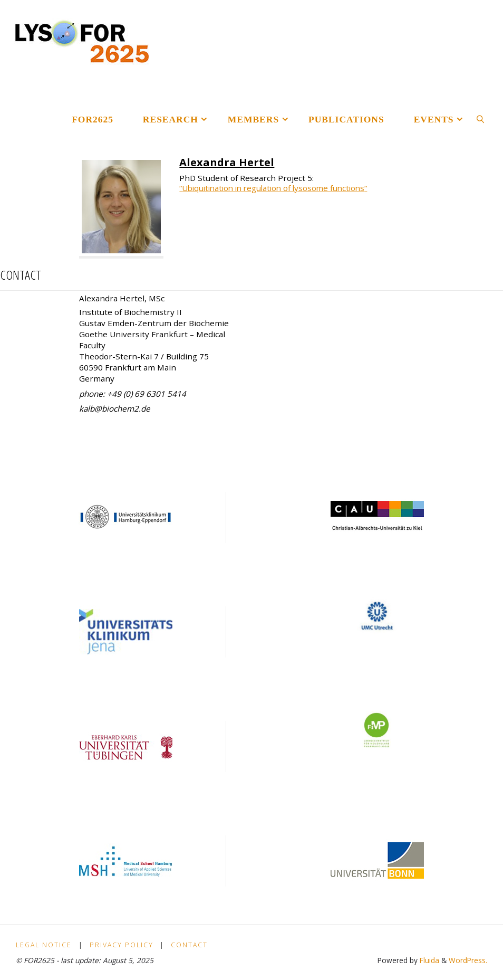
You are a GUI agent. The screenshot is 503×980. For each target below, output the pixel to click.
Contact (189, 945)
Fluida (428, 960)
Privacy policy (122, 945)
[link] (480, 119)
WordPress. (468, 960)
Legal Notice (44, 945)
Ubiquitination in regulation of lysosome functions (278, 188)
